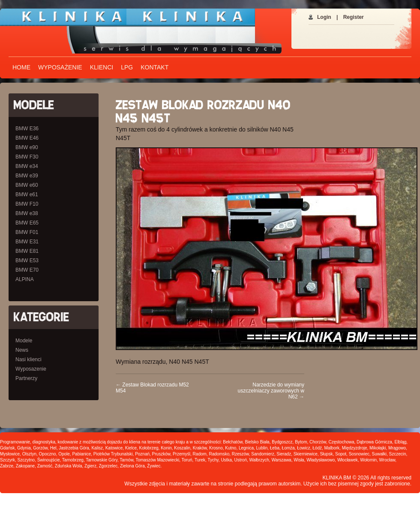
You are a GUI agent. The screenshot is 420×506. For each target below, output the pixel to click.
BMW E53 (27, 260)
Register (354, 17)
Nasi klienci (28, 359)
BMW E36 (27, 129)
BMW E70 (27, 270)
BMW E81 (27, 251)
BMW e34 (27, 166)
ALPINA (25, 279)
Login (324, 17)
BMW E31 (27, 242)
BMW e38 (27, 213)
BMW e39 (27, 176)
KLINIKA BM (337, 478)
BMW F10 (27, 204)
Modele (24, 341)
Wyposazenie (31, 369)
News (22, 350)
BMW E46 (27, 138)
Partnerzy (26, 378)
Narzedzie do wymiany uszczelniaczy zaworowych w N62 (271, 391)
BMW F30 (27, 157)
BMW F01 (27, 232)
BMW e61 (27, 195)
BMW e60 (27, 185)
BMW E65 (27, 223)
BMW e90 (27, 147)
